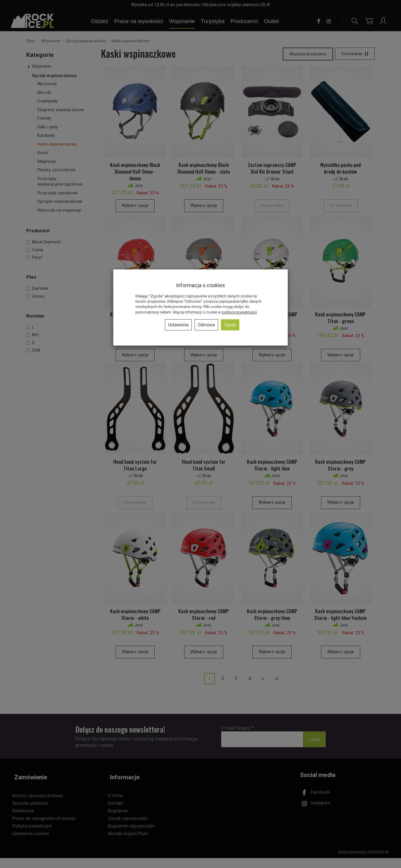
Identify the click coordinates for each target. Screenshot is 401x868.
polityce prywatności (239, 312)
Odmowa (206, 325)
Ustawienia (178, 325)
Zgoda (230, 325)
